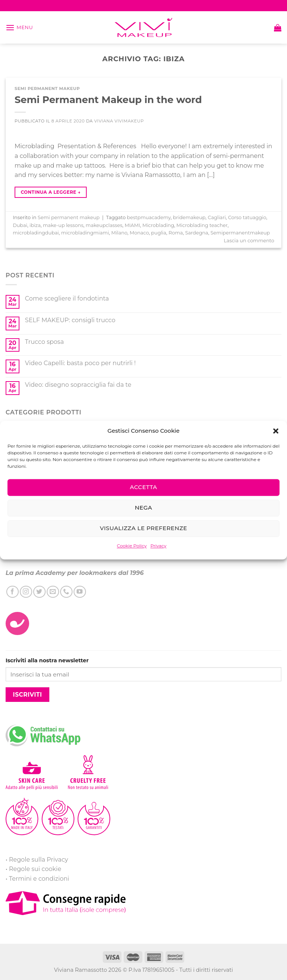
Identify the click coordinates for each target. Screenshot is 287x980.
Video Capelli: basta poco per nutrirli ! (80, 363)
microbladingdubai (36, 233)
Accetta (143, 487)
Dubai (20, 225)
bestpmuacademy (149, 217)
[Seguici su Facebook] (13, 592)
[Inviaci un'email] (53, 592)
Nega (144, 508)
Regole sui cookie (35, 869)
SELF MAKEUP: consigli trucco (70, 320)
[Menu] (19, 27)
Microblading (158, 225)
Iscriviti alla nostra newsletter (47, 660)
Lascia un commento (249, 241)
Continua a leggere (50, 192)
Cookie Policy (132, 546)
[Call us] (66, 592)
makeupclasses (104, 225)
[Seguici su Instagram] (26, 592)
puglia (158, 233)
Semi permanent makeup (47, 88)
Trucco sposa (44, 342)
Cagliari (217, 217)
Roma (176, 233)
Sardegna (197, 233)
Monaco (139, 233)
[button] (276, 431)
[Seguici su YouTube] (80, 592)
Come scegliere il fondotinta (67, 298)
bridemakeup (189, 217)
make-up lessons (63, 225)
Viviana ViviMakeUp (119, 121)
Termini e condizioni (39, 879)
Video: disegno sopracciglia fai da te (78, 385)
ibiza (35, 225)
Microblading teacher (202, 225)
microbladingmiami (85, 233)
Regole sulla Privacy (38, 860)
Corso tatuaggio (247, 217)
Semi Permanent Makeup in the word (108, 99)
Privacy (158, 546)
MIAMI (132, 225)
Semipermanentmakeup (240, 233)
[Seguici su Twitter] (39, 592)
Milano (119, 233)
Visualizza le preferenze (143, 528)
